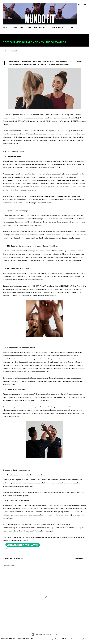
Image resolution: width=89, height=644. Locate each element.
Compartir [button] (79, 558)
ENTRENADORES (19, 558)
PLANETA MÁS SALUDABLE (37, 27)
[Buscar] (79, 4)
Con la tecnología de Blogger (44, 634)
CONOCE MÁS (18, 27)
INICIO (5, 27)
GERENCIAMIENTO (59, 27)
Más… (73, 27)
